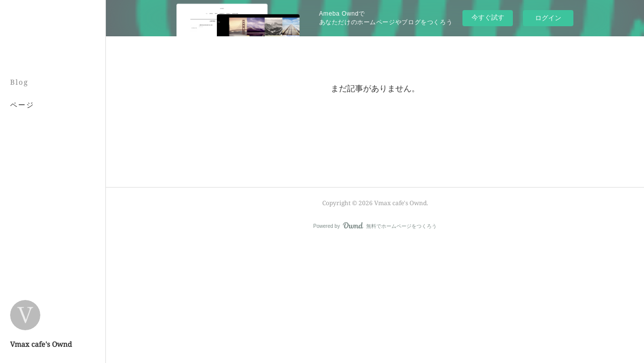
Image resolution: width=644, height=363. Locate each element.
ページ (22, 105)
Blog (19, 82)
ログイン (548, 18)
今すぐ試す (488, 17)
